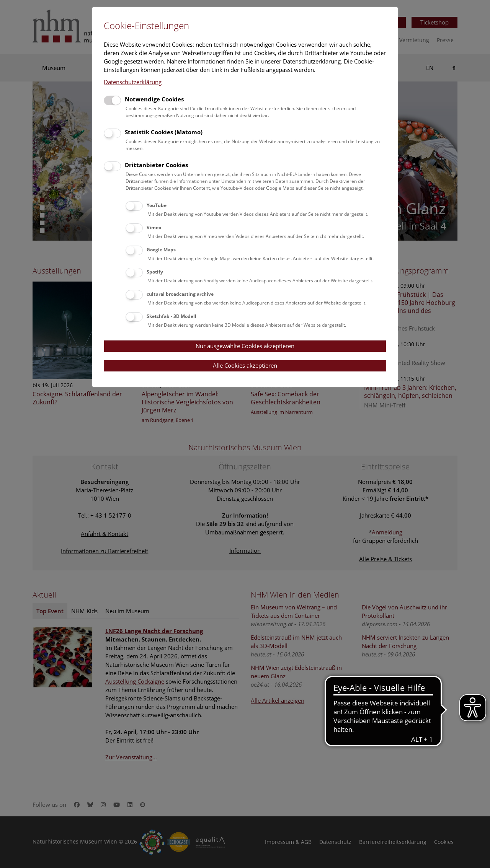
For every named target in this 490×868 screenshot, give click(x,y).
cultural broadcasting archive (180, 294)
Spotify (155, 272)
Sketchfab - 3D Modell (171, 316)
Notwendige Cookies (154, 99)
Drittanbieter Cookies (156, 165)
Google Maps (161, 250)
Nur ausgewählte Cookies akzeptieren (245, 346)
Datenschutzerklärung (133, 82)
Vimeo (154, 227)
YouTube (157, 205)
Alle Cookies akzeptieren (245, 365)
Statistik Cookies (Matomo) (164, 132)
